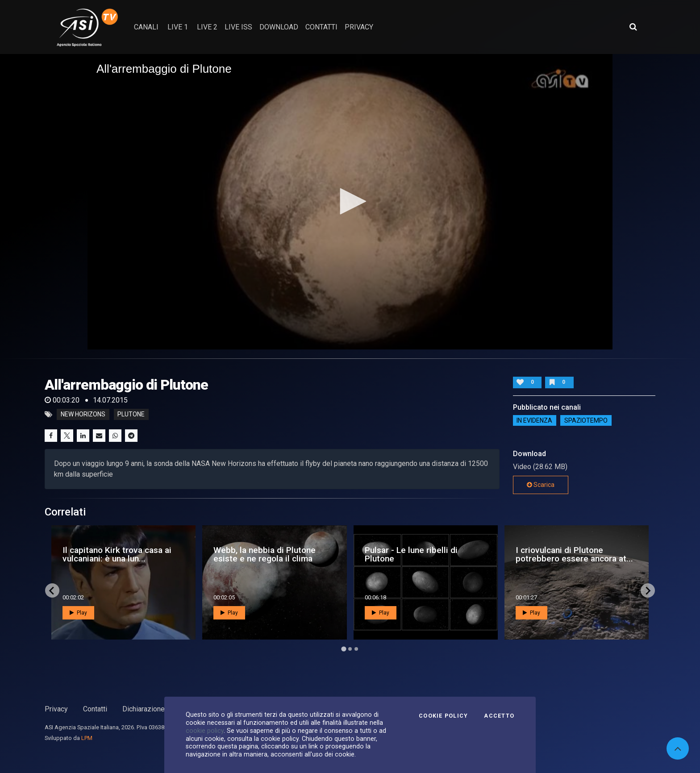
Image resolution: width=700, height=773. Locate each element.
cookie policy (205, 731)
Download (279, 27)
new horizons (83, 415)
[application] (350, 202)
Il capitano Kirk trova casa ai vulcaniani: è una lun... (117, 554)
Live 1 (178, 27)
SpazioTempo (586, 420)
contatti (321, 27)
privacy (359, 27)
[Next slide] (648, 590)
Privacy (56, 709)
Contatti (95, 709)
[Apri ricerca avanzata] (633, 27)
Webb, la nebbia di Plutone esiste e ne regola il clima (265, 554)
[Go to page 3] (356, 649)
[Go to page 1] (344, 649)
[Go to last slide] (52, 590)
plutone (131, 415)
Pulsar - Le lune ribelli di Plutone (411, 554)
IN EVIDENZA (534, 420)
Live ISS (238, 27)
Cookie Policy (443, 716)
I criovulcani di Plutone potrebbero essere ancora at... (574, 554)
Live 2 (207, 27)
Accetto (499, 716)
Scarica (541, 485)
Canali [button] (146, 27)
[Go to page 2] (350, 649)
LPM (87, 738)
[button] (350, 201)
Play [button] (78, 613)
